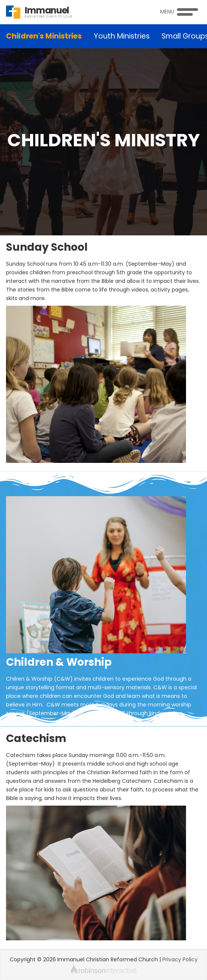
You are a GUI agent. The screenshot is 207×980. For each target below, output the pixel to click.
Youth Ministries (122, 36)
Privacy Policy (180, 959)
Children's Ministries (44, 36)
